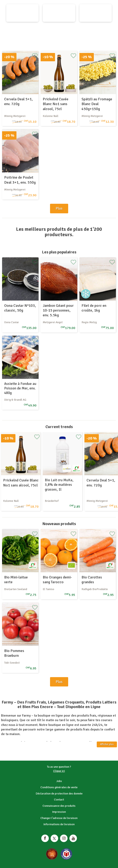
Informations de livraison (59, 824)
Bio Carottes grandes (92, 580)
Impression (59, 812)
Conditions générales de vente (59, 787)
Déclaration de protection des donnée (59, 794)
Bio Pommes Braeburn (14, 653)
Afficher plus (107, 744)
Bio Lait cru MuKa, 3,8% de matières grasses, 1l (59, 485)
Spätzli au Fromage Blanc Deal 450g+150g (97, 104)
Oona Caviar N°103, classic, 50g (20, 308)
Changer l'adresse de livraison (59, 818)
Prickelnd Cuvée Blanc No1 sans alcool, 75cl (56, 104)
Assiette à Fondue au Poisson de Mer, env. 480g (20, 388)
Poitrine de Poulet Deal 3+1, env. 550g (20, 180)
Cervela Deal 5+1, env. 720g (18, 101)
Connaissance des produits (59, 806)
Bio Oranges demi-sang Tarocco (57, 580)
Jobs (59, 781)
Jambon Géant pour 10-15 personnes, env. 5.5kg (58, 310)
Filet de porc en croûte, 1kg (94, 308)
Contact (59, 800)
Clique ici (59, 771)
